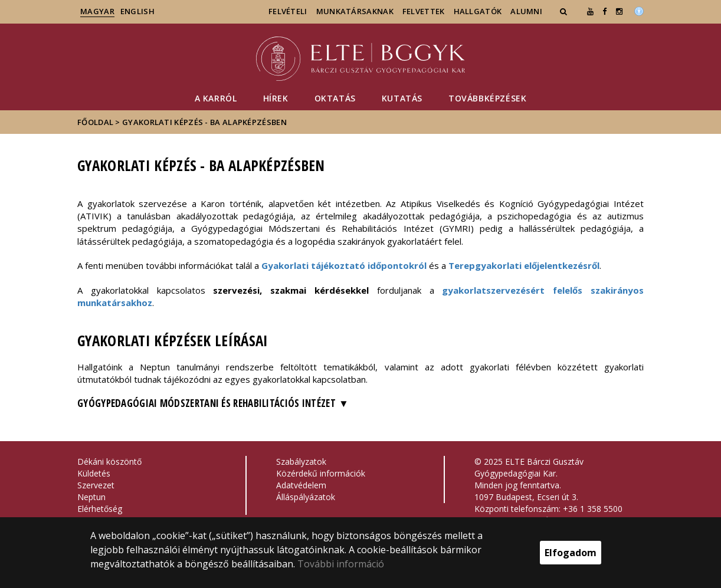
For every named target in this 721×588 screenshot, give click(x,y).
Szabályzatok (301, 461)
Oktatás (335, 98)
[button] (565, 11)
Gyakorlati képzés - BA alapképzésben (204, 122)
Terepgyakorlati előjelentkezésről (524, 265)
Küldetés (94, 473)
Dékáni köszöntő (109, 461)
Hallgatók (478, 11)
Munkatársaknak (355, 11)
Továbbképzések (487, 98)
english (137, 11)
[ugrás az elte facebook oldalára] (604, 11)
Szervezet (96, 485)
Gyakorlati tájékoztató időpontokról (344, 265)
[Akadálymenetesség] (639, 10)
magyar (97, 11)
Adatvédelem (301, 485)
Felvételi (288, 11)
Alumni (526, 11)
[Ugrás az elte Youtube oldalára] (590, 11)
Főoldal (96, 122)
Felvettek (424, 11)
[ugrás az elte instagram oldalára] (619, 11)
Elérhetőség (100, 509)
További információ (341, 564)
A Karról (216, 98)
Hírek (276, 98)
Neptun (91, 497)
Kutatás (402, 98)
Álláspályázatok (306, 497)
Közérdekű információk (321, 473)
